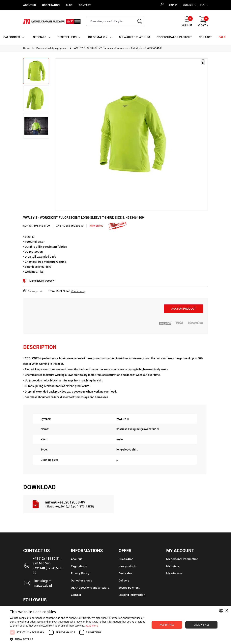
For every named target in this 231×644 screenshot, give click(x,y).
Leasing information (132, 595)
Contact (76, 595)
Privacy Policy (80, 573)
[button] (78, 639)
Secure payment (129, 588)
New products (128, 566)
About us (77, 559)
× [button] (227, 611)
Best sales (125, 573)
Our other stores (82, 580)
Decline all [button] (201, 625)
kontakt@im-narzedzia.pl (43, 583)
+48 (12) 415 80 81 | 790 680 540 (47, 561)
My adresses (174, 573)
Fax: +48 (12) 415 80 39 (47, 570)
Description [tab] (40, 347)
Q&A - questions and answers (90, 588)
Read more (92, 626)
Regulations (79, 566)
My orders (173, 566)
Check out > (78, 291)
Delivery (124, 580)
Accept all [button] (167, 625)
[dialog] (115, 625)
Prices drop (126, 559)
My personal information (182, 559)
